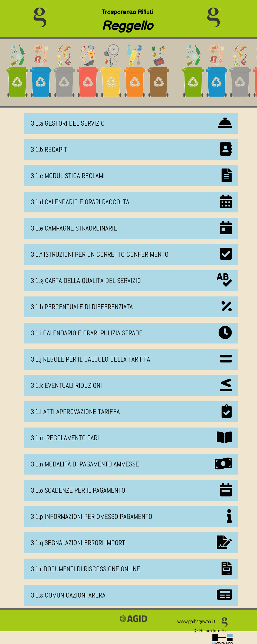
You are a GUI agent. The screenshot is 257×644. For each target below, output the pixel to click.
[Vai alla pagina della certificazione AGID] (133, 620)
